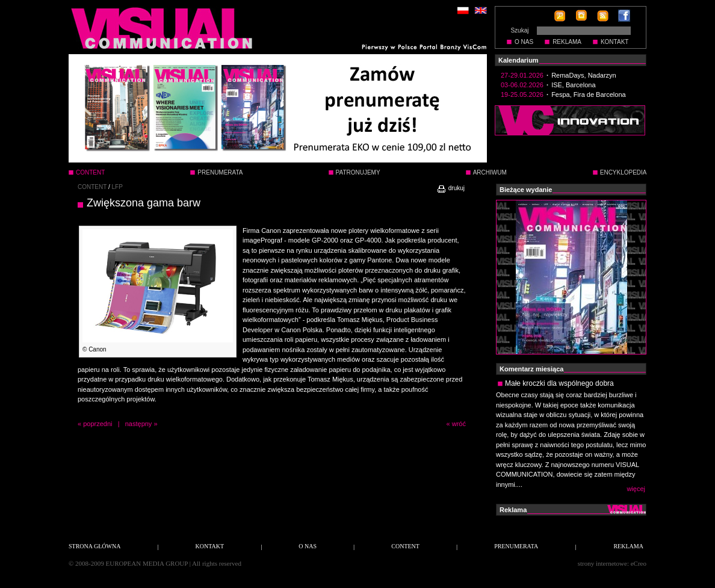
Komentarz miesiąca (531, 369)
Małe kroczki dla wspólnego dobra (559, 383)
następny (139, 424)
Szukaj (519, 30)
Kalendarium (518, 60)
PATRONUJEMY (358, 172)
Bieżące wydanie (526, 190)
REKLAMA (567, 42)
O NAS (524, 42)
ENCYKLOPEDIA (624, 172)
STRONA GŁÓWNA (94, 546)
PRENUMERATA (220, 172)
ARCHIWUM (490, 172)
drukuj (450, 188)
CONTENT (92, 187)
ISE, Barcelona (573, 85)
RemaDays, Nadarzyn (584, 75)
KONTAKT (614, 42)
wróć (459, 424)
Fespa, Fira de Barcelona (589, 94)
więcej (636, 489)
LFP (117, 187)
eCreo (639, 563)
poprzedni (97, 424)
